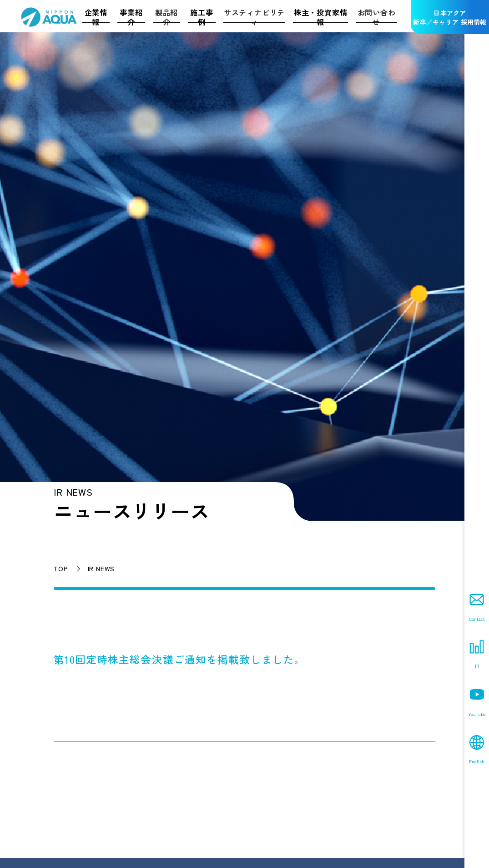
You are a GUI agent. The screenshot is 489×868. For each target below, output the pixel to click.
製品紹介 (166, 17)
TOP (61, 569)
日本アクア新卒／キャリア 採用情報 (450, 17)
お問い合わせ (377, 17)
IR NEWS (101, 569)
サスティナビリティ (254, 17)
